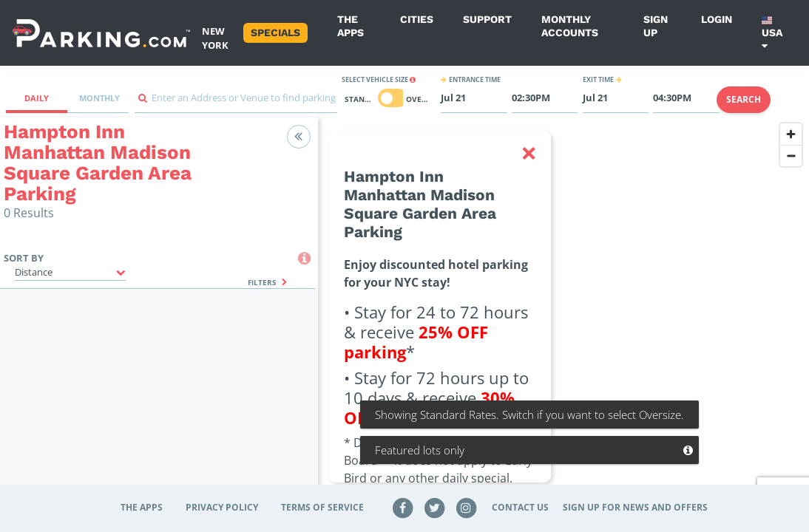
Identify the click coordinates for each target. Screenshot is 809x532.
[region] (563, 316)
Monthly (99, 98)
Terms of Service (322, 507)
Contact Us (520, 507)
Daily (37, 98)
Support (487, 19)
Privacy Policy (222, 507)
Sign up (656, 26)
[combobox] (236, 102)
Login (717, 19)
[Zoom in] (791, 134)
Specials (275, 33)
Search (744, 99)
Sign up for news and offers (635, 507)
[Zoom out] (791, 156)
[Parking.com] (101, 33)
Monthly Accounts (570, 26)
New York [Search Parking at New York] (215, 38)
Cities (417, 19)
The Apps (351, 26)
